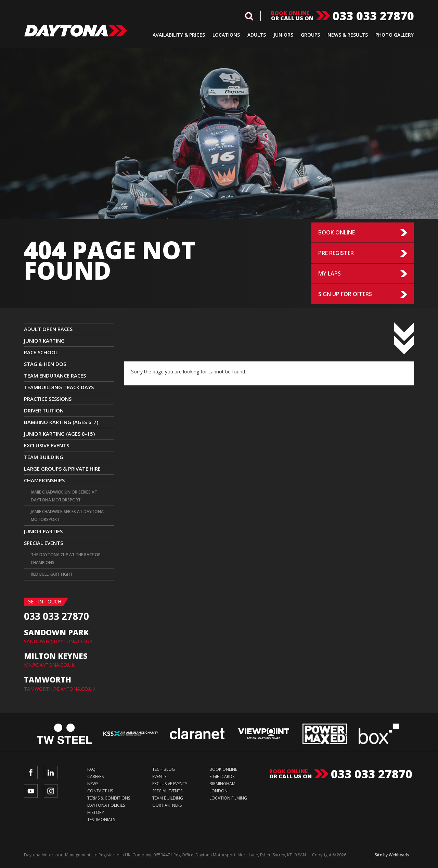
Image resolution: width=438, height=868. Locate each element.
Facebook (31, 773)
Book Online (337, 232)
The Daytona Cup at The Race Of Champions (66, 559)
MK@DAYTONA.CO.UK (49, 665)
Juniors (283, 35)
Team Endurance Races (55, 375)
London (218, 791)
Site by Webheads (392, 855)
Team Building (44, 457)
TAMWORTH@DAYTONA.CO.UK (60, 689)
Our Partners (167, 805)
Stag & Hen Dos (45, 364)
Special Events (43, 543)
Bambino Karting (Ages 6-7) (61, 422)
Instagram (51, 791)
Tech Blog (164, 769)
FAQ (91, 769)
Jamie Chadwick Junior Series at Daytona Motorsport (64, 496)
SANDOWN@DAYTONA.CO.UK (58, 641)
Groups (310, 35)
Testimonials (101, 820)
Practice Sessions (48, 399)
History (96, 812)
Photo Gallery (395, 35)
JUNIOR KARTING (44, 341)
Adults (257, 35)
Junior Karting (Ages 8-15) (59, 434)
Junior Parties (43, 531)
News (93, 784)
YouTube (31, 791)
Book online (290, 13)
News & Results (348, 35)
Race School (41, 352)
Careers (95, 776)
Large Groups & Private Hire (62, 469)
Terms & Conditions (109, 798)
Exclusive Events (47, 445)
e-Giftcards (222, 776)
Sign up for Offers (345, 294)
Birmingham (222, 784)
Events (159, 776)
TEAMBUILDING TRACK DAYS (59, 387)
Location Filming (228, 798)
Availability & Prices (179, 35)
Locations (226, 35)
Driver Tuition (44, 410)
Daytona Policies (106, 805)
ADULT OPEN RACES (48, 329)
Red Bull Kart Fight (52, 574)
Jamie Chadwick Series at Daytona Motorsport (67, 515)
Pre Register (336, 253)
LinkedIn (51, 773)
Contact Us (100, 791)
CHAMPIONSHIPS (44, 480)
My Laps (330, 273)
